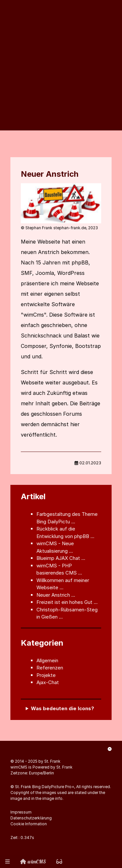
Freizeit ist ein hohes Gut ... (67, 602)
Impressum (21, 812)
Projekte (46, 675)
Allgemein (47, 660)
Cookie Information (29, 824)
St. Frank (52, 761)
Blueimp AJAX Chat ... (61, 558)
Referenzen (50, 668)
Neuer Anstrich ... (56, 595)
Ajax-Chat (48, 682)
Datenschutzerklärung (31, 818)
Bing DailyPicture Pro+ (53, 787)
